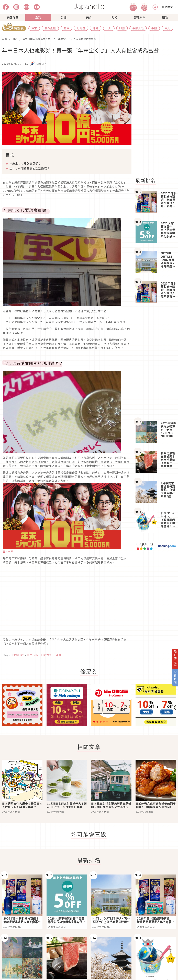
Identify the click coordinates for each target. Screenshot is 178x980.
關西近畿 (50, 28)
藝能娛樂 (140, 17)
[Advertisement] (155, 362)
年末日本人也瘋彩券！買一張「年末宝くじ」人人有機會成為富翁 (59, 39)
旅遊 (64, 17)
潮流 (38, 17)
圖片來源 (8, 551)
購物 (165, 17)
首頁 (5, 39)
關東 (66, 28)
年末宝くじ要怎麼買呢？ (25, 163)
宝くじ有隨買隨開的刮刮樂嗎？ (30, 168)
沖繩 (96, 28)
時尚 (114, 17)
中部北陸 (138, 28)
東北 (167, 28)
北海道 (81, 28)
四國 (122, 28)
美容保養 (13, 17)
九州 (109, 28)
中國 (154, 28)
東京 (34, 28)
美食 (89, 17)
